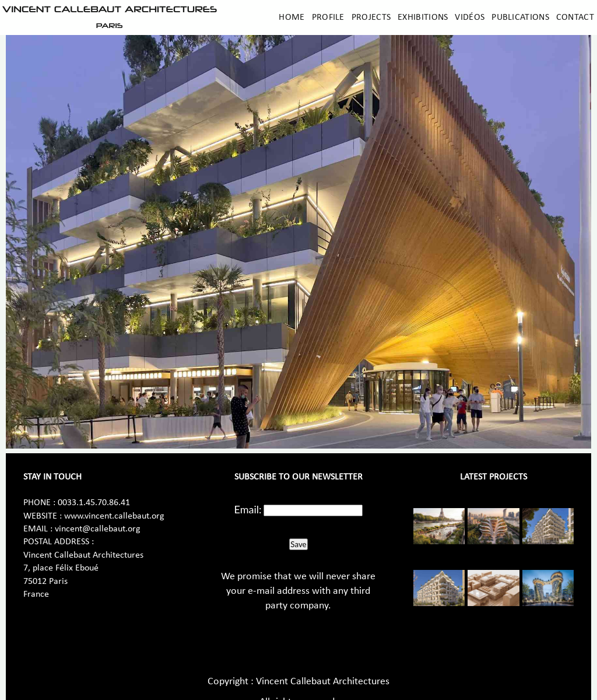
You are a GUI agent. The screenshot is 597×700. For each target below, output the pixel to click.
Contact (575, 17)
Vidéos (470, 17)
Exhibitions (423, 17)
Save (298, 544)
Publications (520, 17)
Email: (248, 509)
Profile (328, 17)
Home (292, 17)
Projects (371, 17)
